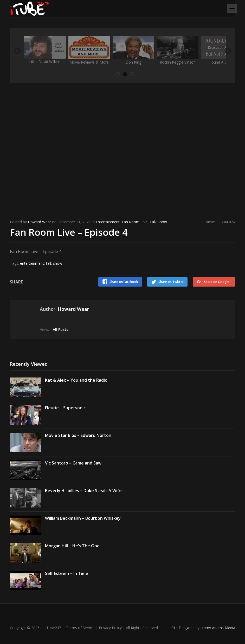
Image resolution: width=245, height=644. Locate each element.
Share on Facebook (124, 282)
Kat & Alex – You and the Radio (76, 380)
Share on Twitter (171, 282)
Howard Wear (39, 222)
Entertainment (108, 222)
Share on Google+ (218, 282)
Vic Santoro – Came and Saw (73, 463)
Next (227, 51)
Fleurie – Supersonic (65, 408)
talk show (54, 263)
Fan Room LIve (135, 222)
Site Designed (183, 628)
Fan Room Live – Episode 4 (69, 232)
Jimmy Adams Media (218, 628)
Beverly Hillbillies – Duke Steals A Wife (83, 491)
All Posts (60, 329)
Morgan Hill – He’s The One (72, 546)
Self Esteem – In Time (67, 573)
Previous (18, 51)
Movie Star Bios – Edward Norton (78, 435)
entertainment (32, 263)
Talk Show (158, 222)
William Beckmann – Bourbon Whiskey (83, 518)
